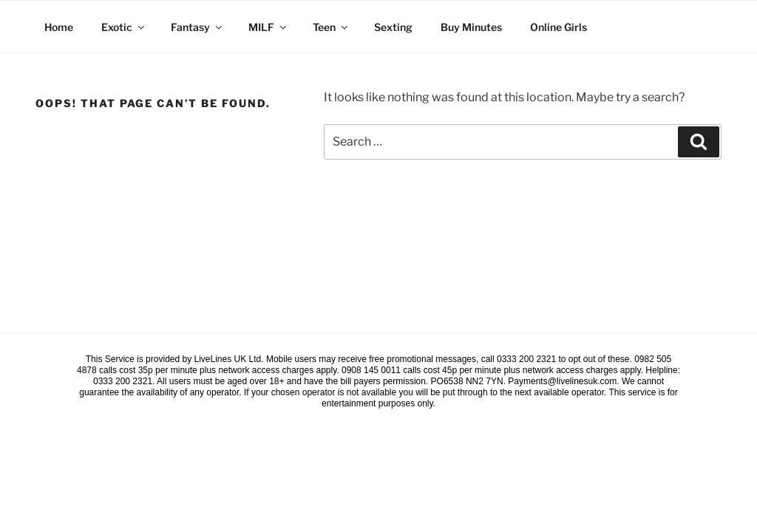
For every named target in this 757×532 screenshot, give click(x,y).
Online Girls (559, 27)
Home (59, 27)
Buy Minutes (471, 27)
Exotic (124, 27)
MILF (268, 27)
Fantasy (197, 27)
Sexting (393, 27)
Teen (331, 27)
